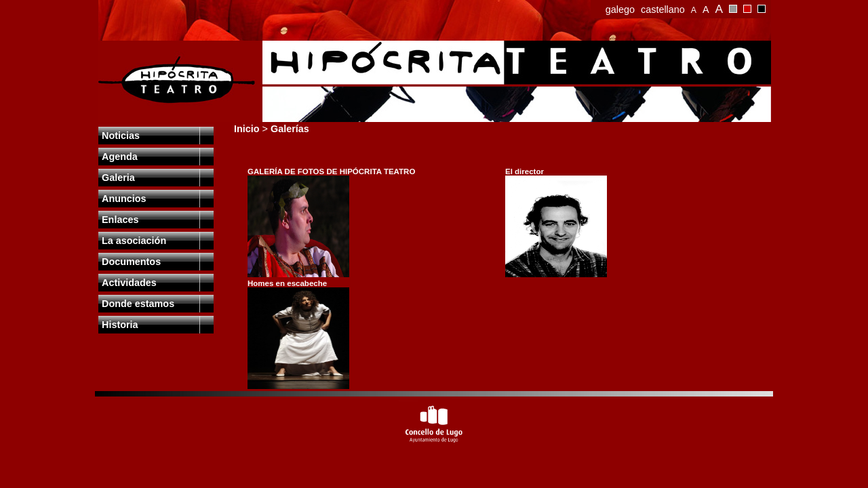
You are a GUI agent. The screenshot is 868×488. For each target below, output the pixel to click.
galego (620, 9)
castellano (663, 9)
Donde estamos (138, 304)
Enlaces (120, 220)
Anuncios (124, 199)
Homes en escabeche (287, 283)
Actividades (129, 283)
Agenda (120, 157)
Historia (120, 325)
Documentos (131, 262)
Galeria (118, 178)
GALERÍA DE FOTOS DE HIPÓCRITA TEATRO (331, 171)
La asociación (134, 241)
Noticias (121, 136)
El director (525, 171)
